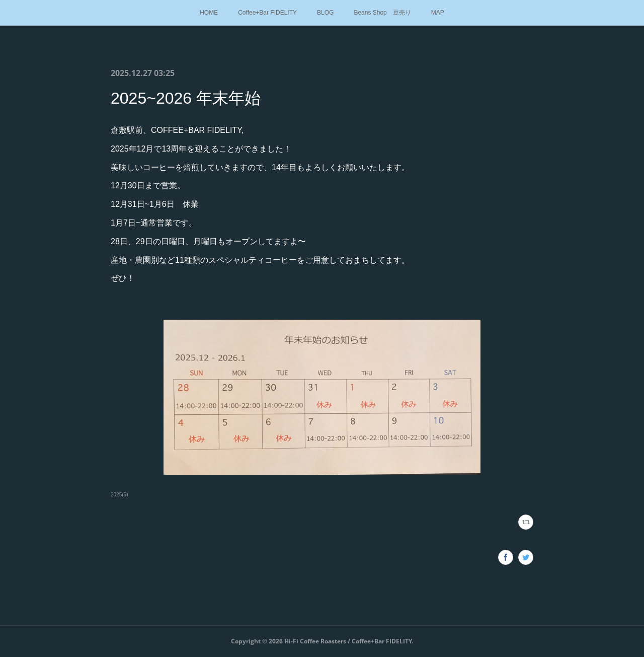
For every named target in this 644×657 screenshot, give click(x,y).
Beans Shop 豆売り (382, 13)
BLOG (325, 13)
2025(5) (119, 495)
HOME (209, 13)
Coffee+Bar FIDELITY (267, 13)
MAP (438, 13)
